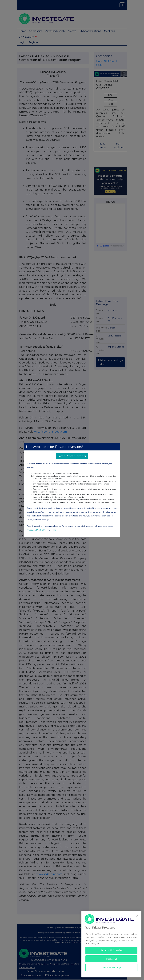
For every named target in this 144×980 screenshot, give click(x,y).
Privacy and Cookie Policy (38, 530)
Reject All (112, 959)
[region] (111, 944)
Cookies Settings (112, 968)
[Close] (137, 916)
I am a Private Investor (72, 456)
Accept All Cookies (111, 950)
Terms (53, 530)
